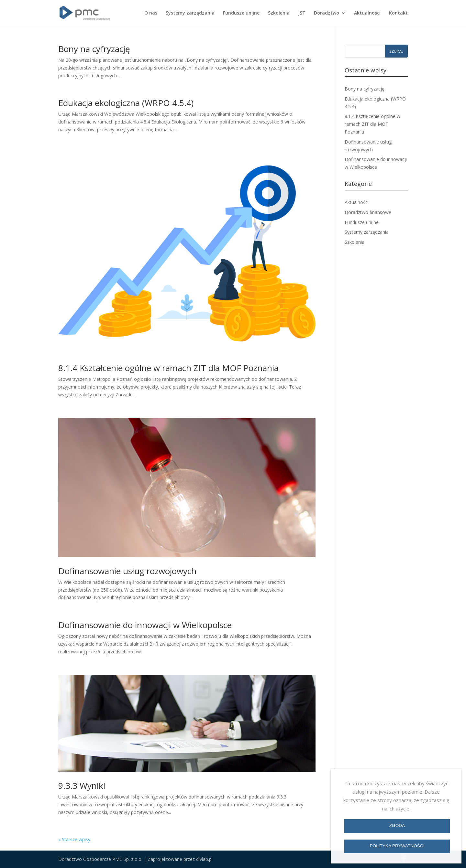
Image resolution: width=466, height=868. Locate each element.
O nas (151, 13)
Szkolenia (279, 13)
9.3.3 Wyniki (82, 786)
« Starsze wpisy (74, 839)
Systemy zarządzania (190, 13)
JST (302, 13)
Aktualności (367, 13)
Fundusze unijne (241, 13)
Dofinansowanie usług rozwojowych (127, 571)
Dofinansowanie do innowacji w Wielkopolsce (145, 625)
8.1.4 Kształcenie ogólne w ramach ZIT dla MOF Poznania (168, 368)
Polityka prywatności (397, 846)
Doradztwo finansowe (368, 212)
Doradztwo (327, 13)
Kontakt (398, 13)
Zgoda (397, 825)
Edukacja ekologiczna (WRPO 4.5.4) (126, 103)
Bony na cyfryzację (94, 49)
